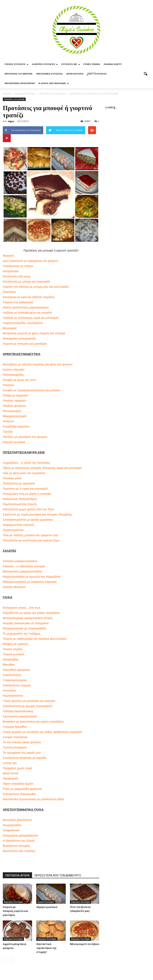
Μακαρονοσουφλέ (15, 416)
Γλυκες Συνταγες (17, 65)
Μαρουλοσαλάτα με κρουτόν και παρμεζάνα (32, 577)
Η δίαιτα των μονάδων (54, 84)
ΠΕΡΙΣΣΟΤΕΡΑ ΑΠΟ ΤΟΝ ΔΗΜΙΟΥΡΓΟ (58, 875)
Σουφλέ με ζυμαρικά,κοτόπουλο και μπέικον (32, 390)
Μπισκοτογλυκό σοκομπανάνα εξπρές (28, 618)
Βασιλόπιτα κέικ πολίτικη (19, 851)
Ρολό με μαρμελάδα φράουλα (22, 789)
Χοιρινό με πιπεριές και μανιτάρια (25, 344)
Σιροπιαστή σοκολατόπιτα (20, 716)
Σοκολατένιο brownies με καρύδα (25, 758)
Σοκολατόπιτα (12, 675)
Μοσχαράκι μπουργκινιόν (19, 338)
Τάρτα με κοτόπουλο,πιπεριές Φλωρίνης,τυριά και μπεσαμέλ (42, 468)
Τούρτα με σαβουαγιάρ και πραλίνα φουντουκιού (35, 639)
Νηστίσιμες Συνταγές (49, 74)
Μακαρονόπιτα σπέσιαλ (18, 525)
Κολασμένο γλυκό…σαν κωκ (22, 608)
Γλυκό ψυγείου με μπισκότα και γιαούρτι (29, 701)
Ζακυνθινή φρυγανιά (16, 670)
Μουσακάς (10, 328)
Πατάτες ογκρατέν (15, 401)
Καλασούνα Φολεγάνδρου (20, 499)
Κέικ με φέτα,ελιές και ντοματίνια (24, 473)
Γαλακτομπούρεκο (15, 680)
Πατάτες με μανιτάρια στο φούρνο (25, 437)
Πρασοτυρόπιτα (13, 530)
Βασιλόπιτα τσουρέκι (16, 846)
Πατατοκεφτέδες (13, 375)
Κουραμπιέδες (12, 825)
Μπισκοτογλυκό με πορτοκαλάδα (24, 628)
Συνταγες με (71, 65)
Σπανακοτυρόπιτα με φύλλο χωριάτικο (28, 520)
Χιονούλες (9, 690)
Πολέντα (8, 421)
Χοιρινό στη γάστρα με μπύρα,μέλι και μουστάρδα (36, 287)
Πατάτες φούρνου (14, 406)
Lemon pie (10, 763)
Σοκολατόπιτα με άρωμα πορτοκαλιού (28, 706)
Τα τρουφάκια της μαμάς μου (22, 753)
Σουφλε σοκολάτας (15, 737)
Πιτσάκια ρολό (12, 478)
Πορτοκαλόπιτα (13, 696)
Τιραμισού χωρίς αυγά (17, 768)
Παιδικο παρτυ (113, 65)
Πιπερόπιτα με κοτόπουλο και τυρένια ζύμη (31, 540)
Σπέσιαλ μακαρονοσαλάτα (20, 561)
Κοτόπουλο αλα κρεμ (17, 276)
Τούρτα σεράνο (13, 649)
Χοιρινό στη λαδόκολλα (18, 302)
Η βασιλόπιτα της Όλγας (19, 841)
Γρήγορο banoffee (15, 727)
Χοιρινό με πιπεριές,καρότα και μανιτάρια (15, 911)
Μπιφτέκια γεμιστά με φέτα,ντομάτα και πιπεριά (34, 333)
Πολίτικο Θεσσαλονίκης (18, 711)
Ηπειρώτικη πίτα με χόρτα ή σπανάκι (27, 494)
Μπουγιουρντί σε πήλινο (85, 944)
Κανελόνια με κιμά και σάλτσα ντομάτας (29, 297)
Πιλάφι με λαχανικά (15, 395)
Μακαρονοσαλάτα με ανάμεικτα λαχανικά (30, 582)
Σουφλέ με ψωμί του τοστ (19, 380)
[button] (145, 74)
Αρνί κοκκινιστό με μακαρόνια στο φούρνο (30, 261)
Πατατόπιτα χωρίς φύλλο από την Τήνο (28, 509)
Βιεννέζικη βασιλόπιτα (17, 820)
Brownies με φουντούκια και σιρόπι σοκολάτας (33, 721)
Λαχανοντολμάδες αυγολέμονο (23, 323)
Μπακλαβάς (11, 659)
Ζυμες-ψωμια (92, 65)
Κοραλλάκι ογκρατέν (16, 426)
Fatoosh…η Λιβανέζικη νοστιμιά (24, 566)
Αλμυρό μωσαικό (14, 442)
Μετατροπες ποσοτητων (20, 84)
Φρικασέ (8, 256)
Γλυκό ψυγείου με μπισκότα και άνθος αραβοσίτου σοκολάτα (43, 732)
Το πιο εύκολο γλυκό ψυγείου (22, 742)
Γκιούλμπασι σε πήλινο (18, 266)
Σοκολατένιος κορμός (17, 685)
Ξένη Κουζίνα (75, 74)
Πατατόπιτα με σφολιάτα (19, 483)
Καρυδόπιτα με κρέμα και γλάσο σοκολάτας (31, 613)
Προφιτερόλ (10, 778)
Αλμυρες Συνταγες (45, 65)
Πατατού (8, 385)
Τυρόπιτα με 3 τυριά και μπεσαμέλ (25, 489)
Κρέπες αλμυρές (14, 369)
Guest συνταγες (97, 74)
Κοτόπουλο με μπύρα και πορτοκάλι (26, 281)
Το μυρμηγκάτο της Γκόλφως (22, 633)
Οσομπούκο (11, 271)
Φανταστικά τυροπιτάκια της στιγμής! (46, 948)
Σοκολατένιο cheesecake (19, 794)
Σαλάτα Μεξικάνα (14, 587)
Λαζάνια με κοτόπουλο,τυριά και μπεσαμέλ (31, 318)
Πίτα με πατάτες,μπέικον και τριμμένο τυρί (30, 535)
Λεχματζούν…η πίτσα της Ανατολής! (26, 463)
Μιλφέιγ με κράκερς (16, 644)
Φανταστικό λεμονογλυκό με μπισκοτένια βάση (33, 799)
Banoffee (9, 665)
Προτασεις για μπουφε (19, 74)
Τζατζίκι (8, 432)
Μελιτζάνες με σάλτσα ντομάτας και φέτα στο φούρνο (38, 364)
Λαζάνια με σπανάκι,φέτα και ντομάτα (27, 312)
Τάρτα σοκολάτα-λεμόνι (18, 784)
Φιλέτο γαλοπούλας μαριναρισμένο (26, 307)
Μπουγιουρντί (12, 411)
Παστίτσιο (9, 292)
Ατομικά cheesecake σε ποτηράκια (26, 623)
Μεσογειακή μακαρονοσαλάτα (22, 571)
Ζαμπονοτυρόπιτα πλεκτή (20, 504)
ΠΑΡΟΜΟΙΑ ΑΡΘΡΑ (17, 875)
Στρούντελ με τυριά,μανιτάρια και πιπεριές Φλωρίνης (37, 514)
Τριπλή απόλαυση (15, 747)
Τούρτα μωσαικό (14, 654)
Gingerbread (11, 830)
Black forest (11, 773)
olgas (11, 121)
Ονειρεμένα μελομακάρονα (20, 835)
